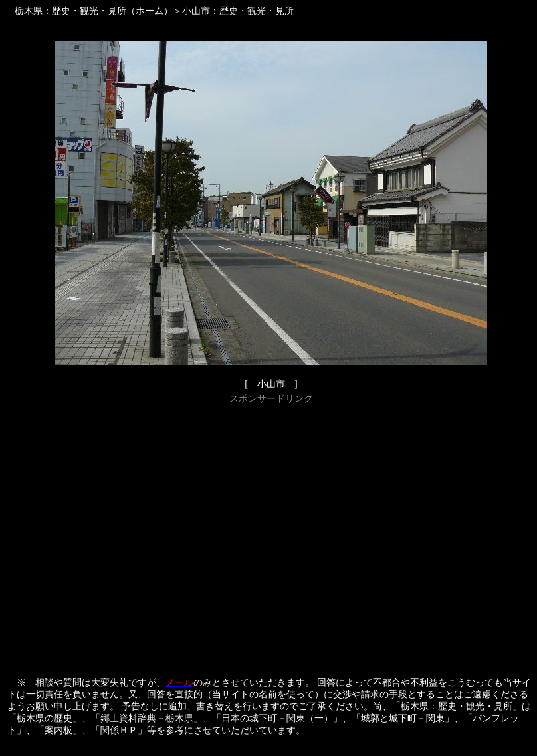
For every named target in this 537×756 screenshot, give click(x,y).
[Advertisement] (127, 534)
